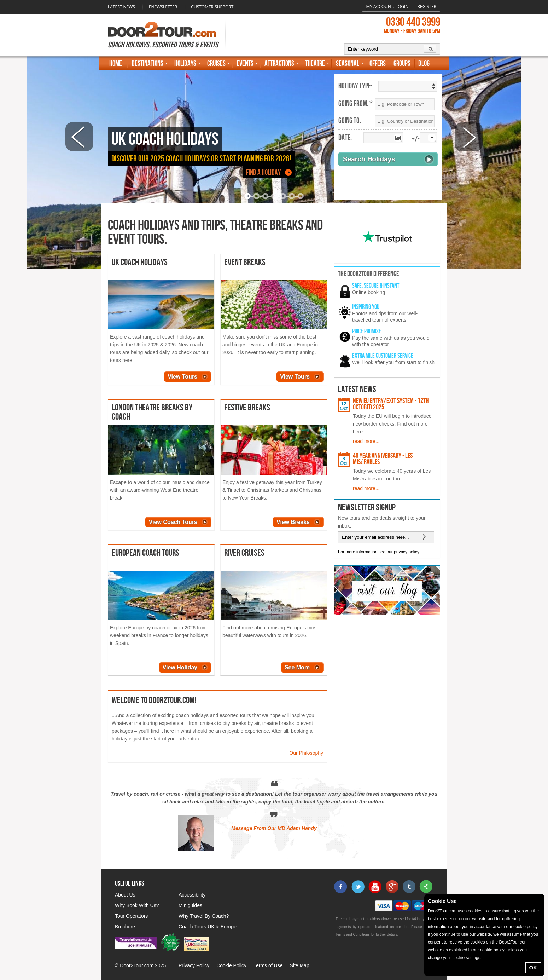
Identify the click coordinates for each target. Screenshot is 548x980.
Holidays (185, 64)
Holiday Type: (355, 86)
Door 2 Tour (162, 29)
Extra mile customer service (383, 356)
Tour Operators (131, 916)
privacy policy (407, 552)
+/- (416, 139)
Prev (79, 137)
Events (245, 64)
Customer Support (212, 7)
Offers (378, 64)
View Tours (182, 377)
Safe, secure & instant (376, 286)
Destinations (147, 64)
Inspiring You (366, 307)
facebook (341, 887)
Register (427, 7)
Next (469, 137)
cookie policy (525, 927)
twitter (358, 887)
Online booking (369, 292)
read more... (366, 441)
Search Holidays (369, 159)
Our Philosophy (306, 753)
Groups (402, 64)
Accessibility (192, 895)
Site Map (299, 965)
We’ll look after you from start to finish (393, 362)
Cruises (216, 64)
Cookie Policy (231, 965)
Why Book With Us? (137, 905)
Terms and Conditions (353, 935)
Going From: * (355, 104)
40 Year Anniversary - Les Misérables (383, 459)
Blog (424, 64)
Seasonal (348, 64)
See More (297, 667)
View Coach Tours (173, 522)
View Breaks (293, 522)
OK (533, 967)
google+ (392, 887)
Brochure (125, 927)
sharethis (426, 887)
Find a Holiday (263, 172)
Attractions (279, 64)
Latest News (121, 7)
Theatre (315, 64)
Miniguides (190, 905)
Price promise (367, 331)
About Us (125, 895)
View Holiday (180, 667)
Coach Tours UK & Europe (208, 927)
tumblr (409, 887)
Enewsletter (163, 7)
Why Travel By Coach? (204, 916)
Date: (345, 138)
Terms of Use (268, 965)
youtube (375, 887)
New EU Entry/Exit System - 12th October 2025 (391, 404)
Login (402, 7)
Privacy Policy (194, 965)
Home (116, 64)
